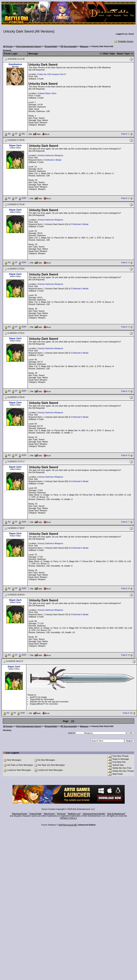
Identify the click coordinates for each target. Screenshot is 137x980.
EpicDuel (61, 814)
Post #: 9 (125, 655)
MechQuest (49, 814)
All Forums (8, 46)
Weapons (84, 46)
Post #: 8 (125, 589)
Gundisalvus (15, 64)
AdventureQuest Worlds (94, 814)
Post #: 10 (128, 713)
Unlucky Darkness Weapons (50, 155)
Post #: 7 (125, 522)
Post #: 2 (125, 198)
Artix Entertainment (116, 814)
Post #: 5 (125, 391)
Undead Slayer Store (47, 93)
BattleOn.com (74, 814)
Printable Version (124, 41)
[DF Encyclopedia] (69, 46)
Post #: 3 (125, 263)
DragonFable (36, 814)
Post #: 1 (125, 134)
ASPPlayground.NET (68, 825)
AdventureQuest (20, 814)
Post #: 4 (125, 327)
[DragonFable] (51, 46)
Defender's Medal (53, 160)
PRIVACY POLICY (68, 818)
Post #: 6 (125, 456)
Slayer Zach (15, 145)
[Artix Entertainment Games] (29, 46)
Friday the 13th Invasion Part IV (52, 74)
